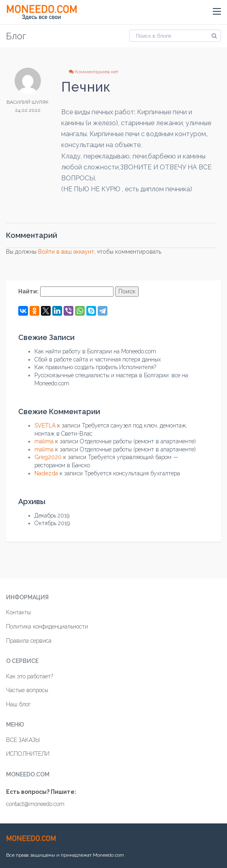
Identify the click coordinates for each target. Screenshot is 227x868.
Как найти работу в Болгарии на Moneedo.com (95, 351)
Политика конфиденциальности (47, 626)
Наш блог (18, 704)
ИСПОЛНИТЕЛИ (28, 754)
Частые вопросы (27, 690)
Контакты (18, 612)
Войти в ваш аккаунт (66, 252)
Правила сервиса (29, 641)
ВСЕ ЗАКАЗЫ (23, 740)
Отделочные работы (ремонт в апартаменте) (138, 441)
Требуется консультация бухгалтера (132, 473)
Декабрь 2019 (52, 515)
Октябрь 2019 (52, 523)
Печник (86, 87)
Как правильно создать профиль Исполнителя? (95, 367)
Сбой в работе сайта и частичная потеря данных (98, 359)
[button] (217, 12)
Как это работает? (30, 676)
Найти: (28, 291)
